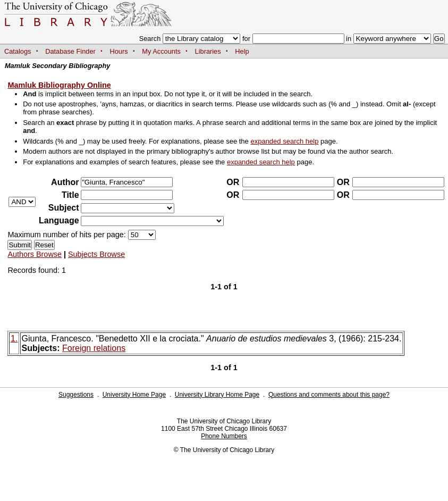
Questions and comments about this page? (329, 395)
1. (14, 339)
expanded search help (284, 141)
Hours (119, 51)
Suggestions (76, 395)
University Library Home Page (217, 395)
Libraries (208, 51)
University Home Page (134, 395)
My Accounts (161, 51)
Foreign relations (94, 348)
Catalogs (18, 51)
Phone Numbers (224, 436)
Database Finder (70, 51)
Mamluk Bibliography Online (59, 85)
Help (242, 51)
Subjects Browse (96, 254)
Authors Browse (35, 254)
